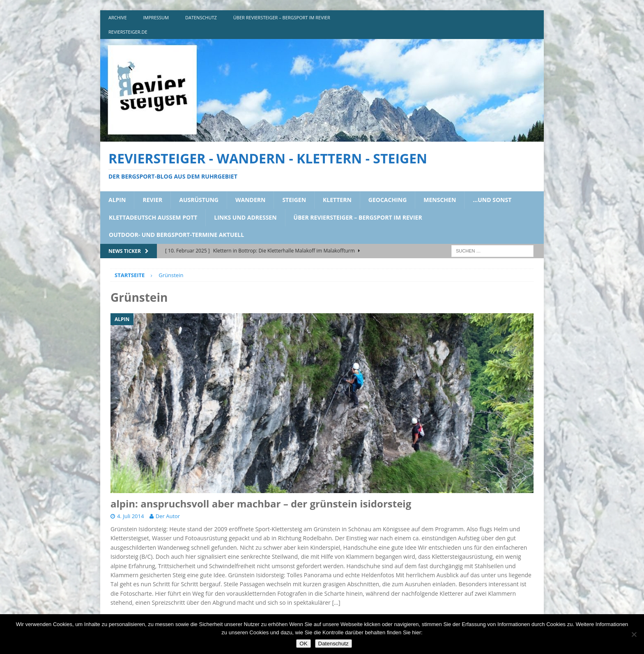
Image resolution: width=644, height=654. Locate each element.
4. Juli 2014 (130, 516)
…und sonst (492, 200)
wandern (250, 200)
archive (118, 17)
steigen (294, 200)
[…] (336, 602)
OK (303, 644)
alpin (117, 200)
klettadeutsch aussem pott (153, 217)
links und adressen (245, 217)
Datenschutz (333, 644)
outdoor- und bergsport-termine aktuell (176, 235)
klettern (337, 200)
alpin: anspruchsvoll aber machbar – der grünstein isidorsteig (261, 504)
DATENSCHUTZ (201, 17)
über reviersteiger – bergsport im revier (282, 17)
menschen (440, 200)
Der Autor (168, 516)
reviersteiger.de (128, 32)
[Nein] (634, 634)
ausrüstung (199, 200)
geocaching (388, 200)
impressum (156, 17)
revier (152, 200)
